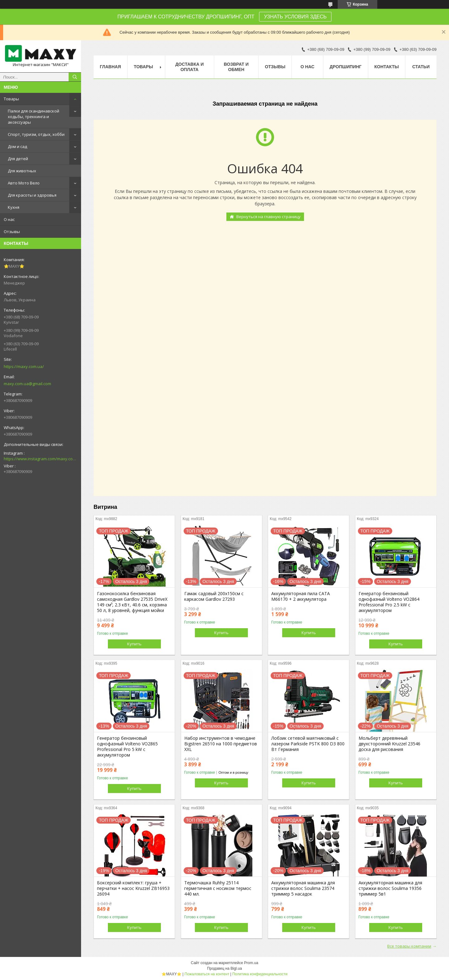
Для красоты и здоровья (32, 195)
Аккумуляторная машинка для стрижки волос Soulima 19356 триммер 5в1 (390, 888)
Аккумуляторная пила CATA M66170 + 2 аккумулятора (301, 596)
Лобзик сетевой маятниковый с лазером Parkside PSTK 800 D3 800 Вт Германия (308, 744)
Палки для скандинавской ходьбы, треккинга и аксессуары (34, 117)
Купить (134, 644)
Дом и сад (17, 146)
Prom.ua (251, 963)
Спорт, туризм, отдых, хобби (36, 134)
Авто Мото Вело (24, 183)
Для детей (18, 159)
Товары (11, 99)
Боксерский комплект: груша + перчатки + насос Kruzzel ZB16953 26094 (133, 888)
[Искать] (75, 77)
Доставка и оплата (189, 67)
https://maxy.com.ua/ (24, 366)
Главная (110, 67)
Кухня (14, 207)
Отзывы (12, 232)
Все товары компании (409, 946)
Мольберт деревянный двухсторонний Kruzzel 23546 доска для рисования (389, 744)
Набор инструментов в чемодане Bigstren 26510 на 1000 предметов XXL (221, 744)
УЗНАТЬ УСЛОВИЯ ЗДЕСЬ (295, 17)
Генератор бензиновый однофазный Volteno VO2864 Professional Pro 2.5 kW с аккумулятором (389, 602)
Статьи (421, 67)
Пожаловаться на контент (207, 974)
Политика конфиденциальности (260, 974)
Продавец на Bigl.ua (224, 968)
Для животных (22, 171)
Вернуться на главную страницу (268, 217)
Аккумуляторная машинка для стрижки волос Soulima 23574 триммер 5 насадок (303, 888)
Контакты (387, 67)
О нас (9, 219)
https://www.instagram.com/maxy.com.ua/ (41, 459)
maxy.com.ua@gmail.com (27, 384)
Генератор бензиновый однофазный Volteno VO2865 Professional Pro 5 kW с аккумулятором (127, 747)
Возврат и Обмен (236, 67)
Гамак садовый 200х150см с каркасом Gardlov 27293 (214, 596)
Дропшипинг (345, 67)
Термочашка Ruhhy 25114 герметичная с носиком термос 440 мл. (218, 888)
